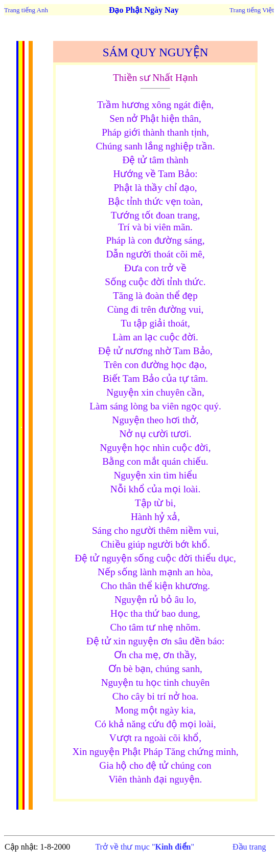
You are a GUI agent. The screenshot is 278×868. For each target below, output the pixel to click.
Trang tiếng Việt (252, 10)
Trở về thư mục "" (145, 847)
